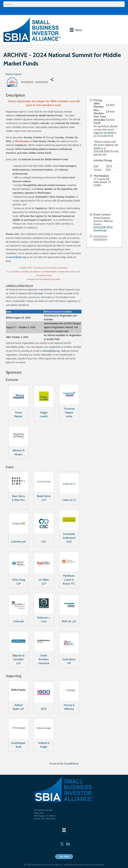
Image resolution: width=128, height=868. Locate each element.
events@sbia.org (17, 257)
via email (38, 293)
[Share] (52, 80)
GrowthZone (71, 764)
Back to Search (14, 74)
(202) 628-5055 (103, 227)
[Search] (64, 4)
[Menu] (76, 30)
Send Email (100, 230)
